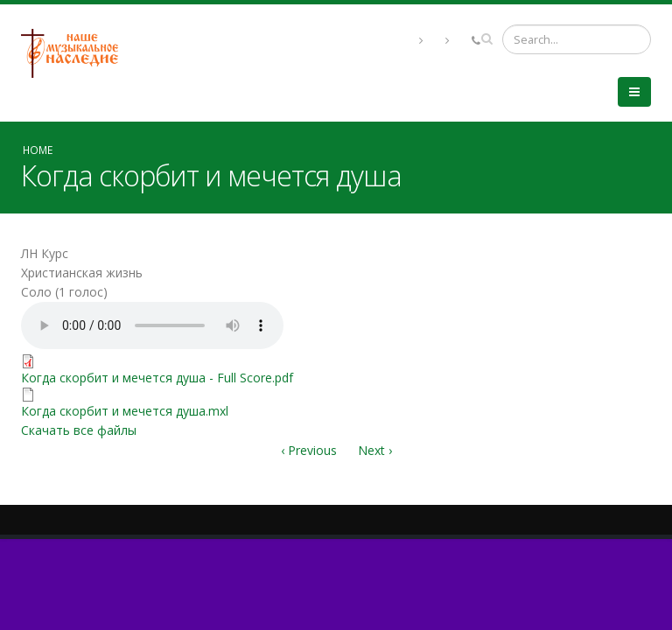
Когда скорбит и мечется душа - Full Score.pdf (157, 378)
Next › (375, 450)
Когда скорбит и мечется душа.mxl (125, 411)
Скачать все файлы (79, 430)
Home (38, 150)
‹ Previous (309, 450)
